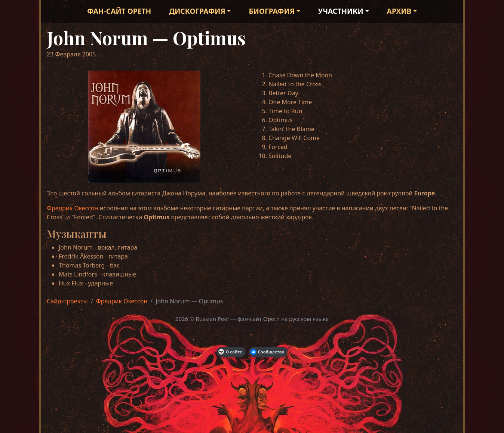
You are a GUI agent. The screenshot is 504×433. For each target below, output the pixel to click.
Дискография (197, 11)
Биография (272, 11)
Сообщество (268, 352)
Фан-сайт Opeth (119, 11)
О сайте (230, 352)
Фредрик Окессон (72, 208)
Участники (341, 11)
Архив (399, 11)
